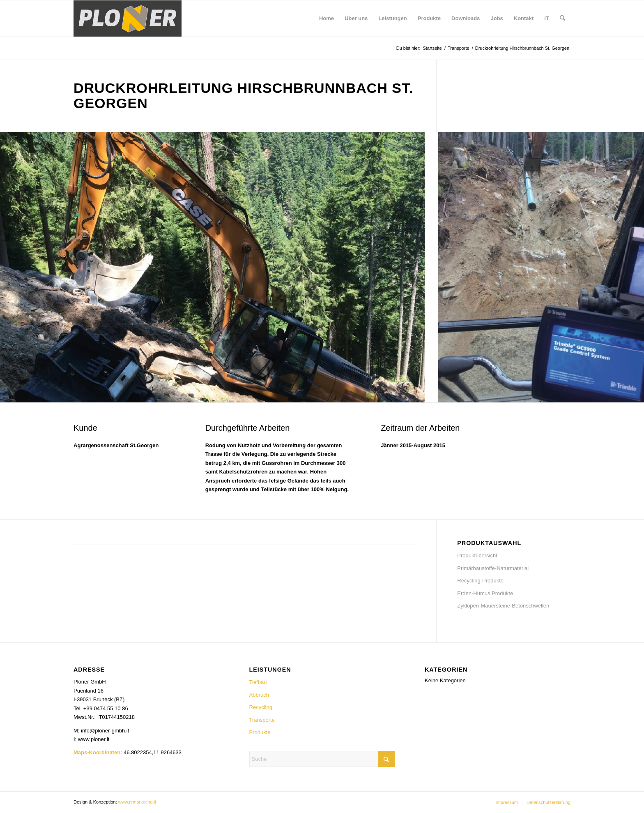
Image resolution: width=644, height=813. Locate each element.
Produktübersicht (477, 555)
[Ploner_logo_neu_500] (128, 18)
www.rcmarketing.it (137, 802)
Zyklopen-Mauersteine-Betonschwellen (503, 606)
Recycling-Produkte (480, 581)
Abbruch (259, 695)
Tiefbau (258, 682)
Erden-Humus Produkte (485, 593)
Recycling (261, 707)
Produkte (260, 732)
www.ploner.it (94, 739)
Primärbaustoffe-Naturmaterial (493, 568)
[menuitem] (327, 18)
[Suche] (562, 18)
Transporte (262, 720)
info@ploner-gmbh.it (105, 731)
